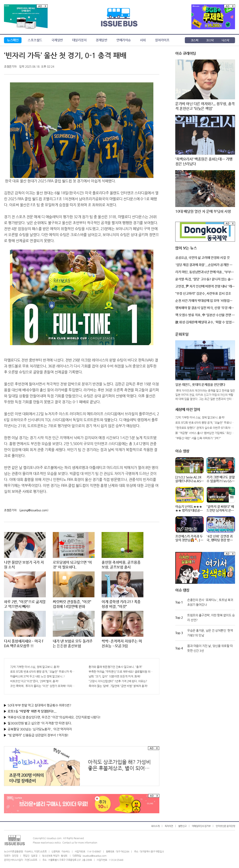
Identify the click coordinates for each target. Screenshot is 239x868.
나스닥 (225, 40)
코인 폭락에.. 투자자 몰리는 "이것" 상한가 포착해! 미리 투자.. (42, 686)
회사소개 (155, 826)
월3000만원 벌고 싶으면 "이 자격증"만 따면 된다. (40, 723)
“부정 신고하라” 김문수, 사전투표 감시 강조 (203, 293)
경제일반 (101, 40)
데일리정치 (79, 40)
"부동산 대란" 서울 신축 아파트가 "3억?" (198, 438)
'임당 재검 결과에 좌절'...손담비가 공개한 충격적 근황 (204, 265)
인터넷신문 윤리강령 (225, 826)
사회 (143, 40)
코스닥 (210, 40)
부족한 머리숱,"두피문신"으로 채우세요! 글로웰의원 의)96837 (121, 672)
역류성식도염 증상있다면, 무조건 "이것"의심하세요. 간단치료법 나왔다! (54, 717)
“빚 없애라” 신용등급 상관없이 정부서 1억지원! (38, 735)
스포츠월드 (35, 40)
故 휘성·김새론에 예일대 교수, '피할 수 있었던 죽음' (205, 322)
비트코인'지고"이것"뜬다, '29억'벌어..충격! (34, 681)
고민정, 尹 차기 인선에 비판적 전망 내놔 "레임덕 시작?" (205, 287)
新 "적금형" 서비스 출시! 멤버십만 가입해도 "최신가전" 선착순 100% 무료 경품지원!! (205, 433)
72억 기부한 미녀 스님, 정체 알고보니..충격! (35, 667)
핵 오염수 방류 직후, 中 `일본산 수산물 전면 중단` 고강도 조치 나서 (205, 315)
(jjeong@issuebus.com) (34, 510)
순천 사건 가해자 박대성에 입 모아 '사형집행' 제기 (204, 301)
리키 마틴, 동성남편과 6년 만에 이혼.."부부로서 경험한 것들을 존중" (205, 272)
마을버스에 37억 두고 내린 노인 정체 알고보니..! (37, 676)
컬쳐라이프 (162, 40)
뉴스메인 (13, 40)
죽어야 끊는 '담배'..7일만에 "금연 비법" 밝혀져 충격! (118, 686)
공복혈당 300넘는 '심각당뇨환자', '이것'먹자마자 (40, 729)
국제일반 (57, 40)
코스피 (195, 40)
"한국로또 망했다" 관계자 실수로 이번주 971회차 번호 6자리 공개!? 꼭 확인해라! (205, 428)
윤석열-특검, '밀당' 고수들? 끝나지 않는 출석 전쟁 (204, 279)
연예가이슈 (124, 40)
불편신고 (182, 826)
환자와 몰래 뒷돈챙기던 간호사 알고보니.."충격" (116, 667)
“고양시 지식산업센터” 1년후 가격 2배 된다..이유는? (118, 681)
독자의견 (169, 826)
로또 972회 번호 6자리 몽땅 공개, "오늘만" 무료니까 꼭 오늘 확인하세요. (42, 672)
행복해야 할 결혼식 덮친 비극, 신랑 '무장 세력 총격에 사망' (205, 308)
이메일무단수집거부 (201, 826)
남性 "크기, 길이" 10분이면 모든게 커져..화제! (115, 676)
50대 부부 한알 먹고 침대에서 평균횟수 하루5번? (39, 705)
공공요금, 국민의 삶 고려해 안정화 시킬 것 (202, 258)
